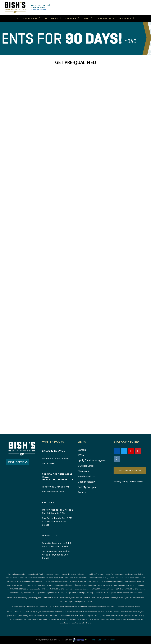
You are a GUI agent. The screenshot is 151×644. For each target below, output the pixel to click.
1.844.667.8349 (39, 10)
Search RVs (32, 18)
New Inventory (86, 476)
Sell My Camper (87, 487)
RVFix (81, 455)
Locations (126, 18)
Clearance (84, 471)
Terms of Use (137, 482)
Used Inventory (87, 482)
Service (82, 492)
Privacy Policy (121, 482)
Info (88, 18)
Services (73, 18)
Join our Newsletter (130, 470)
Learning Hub (105, 18)
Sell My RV (53, 18)
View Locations (18, 462)
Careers (82, 450)
